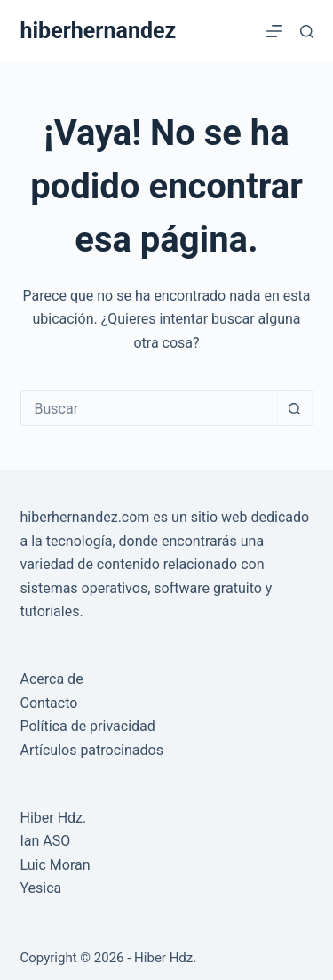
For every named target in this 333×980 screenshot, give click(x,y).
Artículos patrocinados (92, 750)
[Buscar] (307, 32)
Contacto (49, 703)
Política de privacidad (88, 726)
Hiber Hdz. (54, 818)
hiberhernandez (99, 31)
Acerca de (52, 679)
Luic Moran (55, 865)
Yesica (41, 888)
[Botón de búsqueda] (295, 408)
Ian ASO (46, 841)
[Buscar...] (149, 408)
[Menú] (274, 31)
